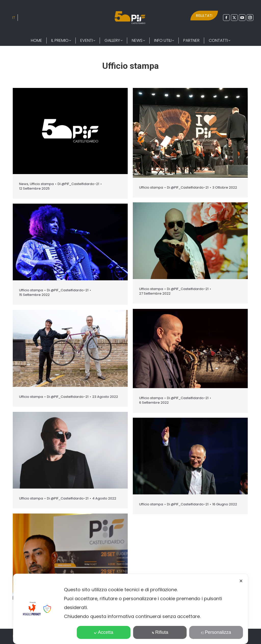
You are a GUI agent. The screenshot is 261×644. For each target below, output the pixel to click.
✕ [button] (241, 581)
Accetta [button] (104, 632)
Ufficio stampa (42, 184)
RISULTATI (204, 16)
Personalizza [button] (216, 632)
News (24, 184)
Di (78, 184)
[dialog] (130, 609)
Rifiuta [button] (160, 632)
